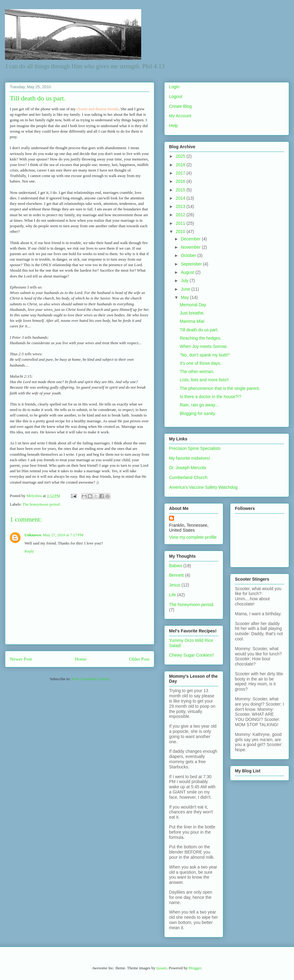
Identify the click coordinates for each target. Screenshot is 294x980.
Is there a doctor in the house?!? (211, 397)
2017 (181, 173)
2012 (181, 215)
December (191, 239)
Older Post (139, 659)
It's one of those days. (201, 363)
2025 (181, 156)
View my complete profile (193, 537)
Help (173, 126)
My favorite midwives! (190, 458)
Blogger (195, 968)
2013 (181, 206)
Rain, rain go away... (199, 405)
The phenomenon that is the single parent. (220, 388)
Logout (176, 96)
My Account (180, 116)
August (188, 272)
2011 (181, 223)
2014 (181, 198)
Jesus (175, 585)
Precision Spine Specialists (195, 448)
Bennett (176, 575)
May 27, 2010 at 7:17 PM (63, 535)
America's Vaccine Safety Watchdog (203, 487)
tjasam (161, 968)
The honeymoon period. (41, 504)
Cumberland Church (188, 477)
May (185, 297)
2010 (181, 232)
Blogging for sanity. (198, 413)
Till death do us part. (199, 330)
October (189, 255)
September (192, 264)
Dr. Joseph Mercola (188, 468)
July (185, 281)
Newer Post (21, 659)
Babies (176, 566)
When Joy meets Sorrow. (204, 346)
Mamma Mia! (192, 321)
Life (173, 595)
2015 (181, 190)
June (186, 289)
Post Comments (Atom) (91, 679)
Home (81, 659)
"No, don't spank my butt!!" (205, 355)
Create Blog (180, 106)
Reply (29, 551)
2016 (181, 181)
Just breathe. (192, 313)
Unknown (33, 535)
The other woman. (197, 371)
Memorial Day (193, 305)
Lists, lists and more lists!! (204, 380)
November (191, 247)
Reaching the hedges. (201, 338)
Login (174, 87)
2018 (181, 165)
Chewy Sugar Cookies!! (191, 655)
